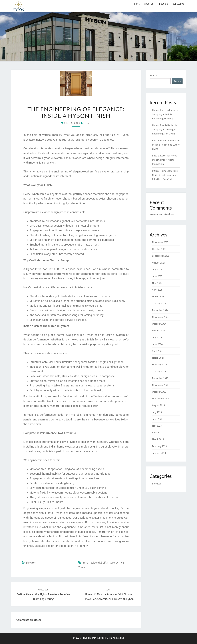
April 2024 (157, 351)
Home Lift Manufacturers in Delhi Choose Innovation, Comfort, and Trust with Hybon (109, 594)
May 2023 (157, 426)
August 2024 (158, 330)
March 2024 (158, 358)
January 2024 (159, 371)
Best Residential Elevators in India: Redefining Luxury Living (166, 145)
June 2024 (157, 344)
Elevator (31, 563)
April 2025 (157, 290)
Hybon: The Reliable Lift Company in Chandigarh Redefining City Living (165, 129)
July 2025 (157, 269)
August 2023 (158, 405)
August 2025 (158, 263)
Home (137, 4)
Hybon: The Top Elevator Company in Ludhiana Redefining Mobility (165, 114)
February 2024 (159, 364)
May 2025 (157, 283)
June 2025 (157, 276)
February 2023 (159, 446)
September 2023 (161, 398)
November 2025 (160, 242)
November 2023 (160, 385)
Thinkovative (117, 638)
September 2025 (161, 256)
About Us (149, 4)
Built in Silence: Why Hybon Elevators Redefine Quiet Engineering (43, 594)
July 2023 (157, 412)
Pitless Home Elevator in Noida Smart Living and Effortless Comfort (165, 175)
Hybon (87, 123)
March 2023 (158, 439)
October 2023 (159, 392)
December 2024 (160, 310)
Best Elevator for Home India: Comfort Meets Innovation (165, 160)
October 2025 (159, 249)
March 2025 (158, 296)
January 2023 (159, 453)
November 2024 (160, 317)
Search (153, 75)
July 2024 (157, 337)
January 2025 (159, 303)
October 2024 (159, 324)
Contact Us (178, 4)
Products (163, 4)
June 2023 (157, 419)
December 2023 (160, 378)
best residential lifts (95, 563)
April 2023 (157, 432)
